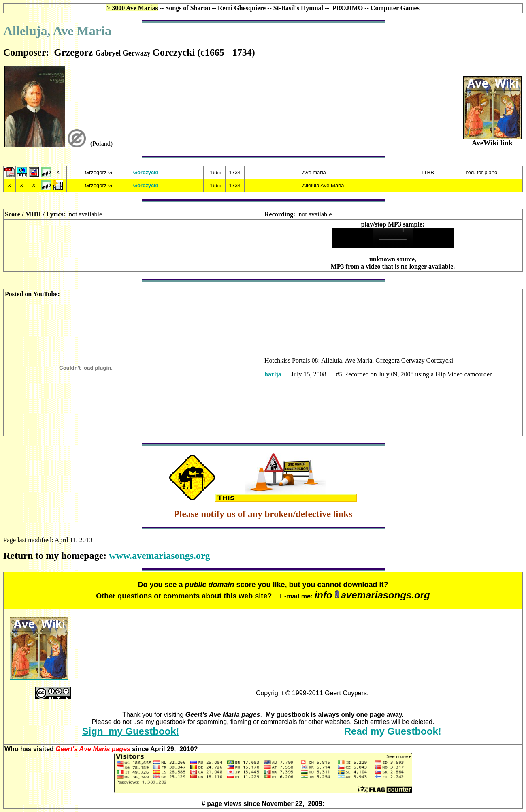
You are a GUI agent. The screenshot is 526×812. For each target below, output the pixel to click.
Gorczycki (146, 172)
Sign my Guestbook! (131, 731)
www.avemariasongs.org (159, 556)
